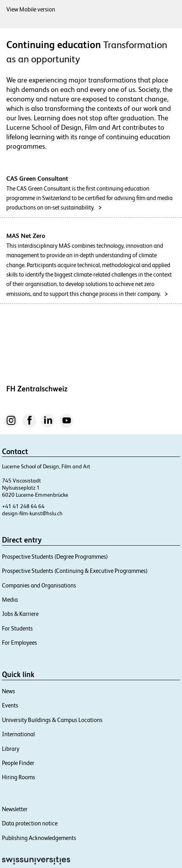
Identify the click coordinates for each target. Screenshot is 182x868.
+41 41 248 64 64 (23, 506)
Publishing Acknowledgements (39, 838)
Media (10, 600)
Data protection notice (30, 823)
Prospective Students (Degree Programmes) (55, 557)
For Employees (19, 643)
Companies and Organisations (39, 585)
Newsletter (15, 809)
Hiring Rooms (19, 777)
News (8, 691)
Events (10, 705)
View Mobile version (31, 9)
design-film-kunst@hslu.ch (32, 513)
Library (11, 749)
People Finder (18, 763)
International (18, 734)
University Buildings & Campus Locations (52, 720)
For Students (17, 628)
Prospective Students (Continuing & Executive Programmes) (75, 571)
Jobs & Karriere (20, 614)
